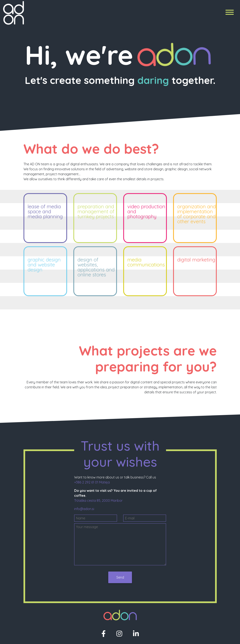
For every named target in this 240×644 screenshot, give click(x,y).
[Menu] (230, 13)
